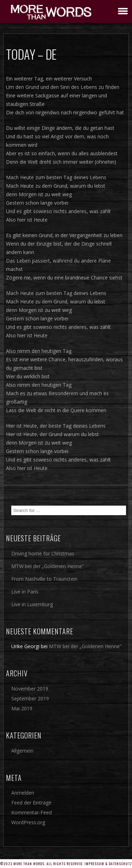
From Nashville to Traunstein (44, 579)
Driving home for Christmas (43, 553)
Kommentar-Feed (32, 812)
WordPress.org (28, 822)
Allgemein (22, 751)
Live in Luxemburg (32, 604)
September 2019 (30, 698)
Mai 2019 (22, 708)
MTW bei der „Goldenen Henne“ (48, 566)
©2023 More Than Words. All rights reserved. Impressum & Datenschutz (66, 864)
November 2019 (30, 689)
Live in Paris (25, 592)
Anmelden (23, 793)
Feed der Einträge (31, 803)
